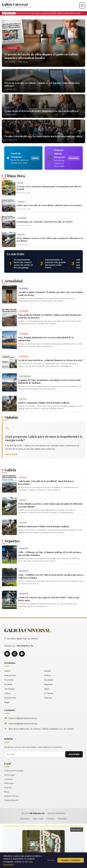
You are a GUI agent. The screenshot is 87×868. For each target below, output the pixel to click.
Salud (21, 183)
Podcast (48, 698)
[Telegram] (22, 654)
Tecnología (9, 689)
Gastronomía (10, 698)
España (47, 671)
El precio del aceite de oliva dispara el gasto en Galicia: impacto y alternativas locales (48, 13)
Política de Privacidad (14, 771)
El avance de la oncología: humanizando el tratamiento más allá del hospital (49, 188)
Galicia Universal (15, 4)
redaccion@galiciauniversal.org (23, 718)
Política (47, 675)
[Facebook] (7, 654)
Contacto (8, 779)
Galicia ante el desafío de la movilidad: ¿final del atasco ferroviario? (49, 205)
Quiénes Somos (11, 796)
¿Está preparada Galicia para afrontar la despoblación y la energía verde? (44, 438)
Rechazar (51, 860)
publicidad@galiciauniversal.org (23, 724)
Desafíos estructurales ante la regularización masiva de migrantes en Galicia (43, 136)
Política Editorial (11, 800)
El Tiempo (49, 693)
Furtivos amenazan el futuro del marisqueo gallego (44, 403)
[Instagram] (15, 654)
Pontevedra (25, 376)
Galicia (21, 202)
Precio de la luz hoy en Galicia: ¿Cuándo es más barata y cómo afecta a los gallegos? (42, 84)
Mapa (7, 702)
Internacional (10, 675)
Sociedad (10, 133)
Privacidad (25, 819)
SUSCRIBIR (74, 754)
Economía (12, 48)
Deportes (24, 548)
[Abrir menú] (82, 6)
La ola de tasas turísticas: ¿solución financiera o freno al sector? (51, 360)
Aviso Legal (9, 775)
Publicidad (9, 783)
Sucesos (8, 684)
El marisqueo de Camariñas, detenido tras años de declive (45, 222)
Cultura (7, 693)
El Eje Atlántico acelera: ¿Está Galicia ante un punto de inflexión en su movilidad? (50, 239)
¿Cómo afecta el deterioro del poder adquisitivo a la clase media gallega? (42, 111)
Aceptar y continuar (71, 860)
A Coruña (22, 218)
